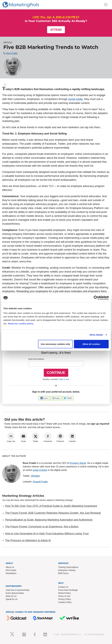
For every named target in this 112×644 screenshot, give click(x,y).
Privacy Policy (65, 599)
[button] (44, 398)
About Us (10, 567)
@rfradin (35, 476)
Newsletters (11, 573)
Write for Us (11, 596)
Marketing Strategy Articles (23, 496)
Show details (96, 335)
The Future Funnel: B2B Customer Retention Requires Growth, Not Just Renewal (53, 513)
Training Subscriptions (68, 567)
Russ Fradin (12, 53)
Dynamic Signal (78, 463)
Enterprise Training (67, 570)
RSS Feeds (11, 570)
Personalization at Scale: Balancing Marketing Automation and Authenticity (49, 520)
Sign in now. (64, 379)
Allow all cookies (91, 344)
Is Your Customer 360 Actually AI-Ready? (56, 21)
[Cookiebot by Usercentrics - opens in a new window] (96, 298)
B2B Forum (63, 573)
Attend (56, 30)
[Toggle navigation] (106, 5)
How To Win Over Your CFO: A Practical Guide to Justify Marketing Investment (51, 506)
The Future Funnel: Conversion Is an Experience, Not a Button (42, 527)
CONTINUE (56, 373)
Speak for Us (12, 599)
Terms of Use (64, 596)
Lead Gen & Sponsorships (18, 590)
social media (75, 99)
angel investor (40, 470)
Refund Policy (64, 593)
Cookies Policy (65, 602)
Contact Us (63, 587)
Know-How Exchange (68, 590)
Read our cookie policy (21, 323)
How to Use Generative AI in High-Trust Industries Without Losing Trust (47, 534)
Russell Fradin (40, 482)
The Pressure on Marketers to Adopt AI (28, 540)
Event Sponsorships (15, 593)
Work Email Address (36, 359)
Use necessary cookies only (55, 344)
